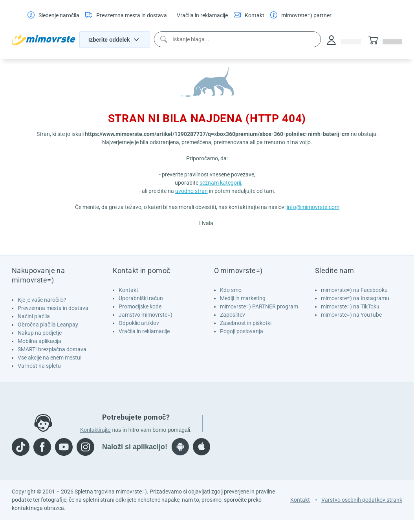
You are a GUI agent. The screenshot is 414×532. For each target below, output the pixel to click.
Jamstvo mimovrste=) (146, 315)
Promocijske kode (140, 306)
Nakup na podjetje (40, 333)
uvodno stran (191, 191)
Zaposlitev (233, 315)
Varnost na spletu (39, 366)
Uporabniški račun (141, 298)
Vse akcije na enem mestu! (50, 358)
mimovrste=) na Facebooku (354, 290)
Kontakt (128, 290)
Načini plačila (34, 316)
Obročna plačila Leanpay (48, 325)
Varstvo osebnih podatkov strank (362, 500)
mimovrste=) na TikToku (350, 306)
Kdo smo (231, 290)
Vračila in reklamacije (144, 331)
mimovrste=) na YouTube (351, 315)
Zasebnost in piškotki (246, 323)
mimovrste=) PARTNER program (259, 306)
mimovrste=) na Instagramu (355, 298)
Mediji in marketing (243, 298)
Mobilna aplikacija (39, 341)
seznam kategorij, (221, 183)
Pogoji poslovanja (242, 331)
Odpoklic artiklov (139, 323)
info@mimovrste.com (313, 207)
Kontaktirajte (95, 430)
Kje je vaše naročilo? (42, 300)
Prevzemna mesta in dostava (53, 308)
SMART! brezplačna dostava (52, 349)
